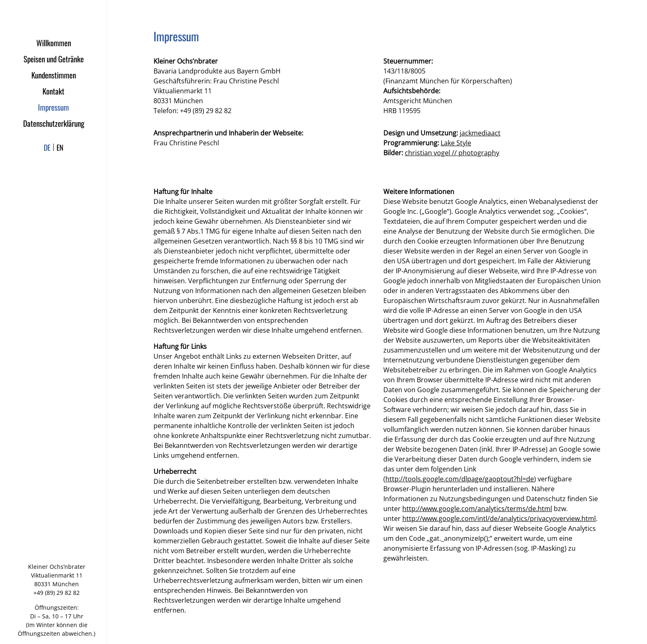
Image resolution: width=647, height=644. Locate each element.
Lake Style (456, 143)
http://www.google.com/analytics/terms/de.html (477, 509)
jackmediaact (480, 133)
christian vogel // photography (452, 153)
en (60, 147)
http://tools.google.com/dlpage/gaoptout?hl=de (460, 479)
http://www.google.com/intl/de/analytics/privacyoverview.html (499, 519)
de (47, 147)
